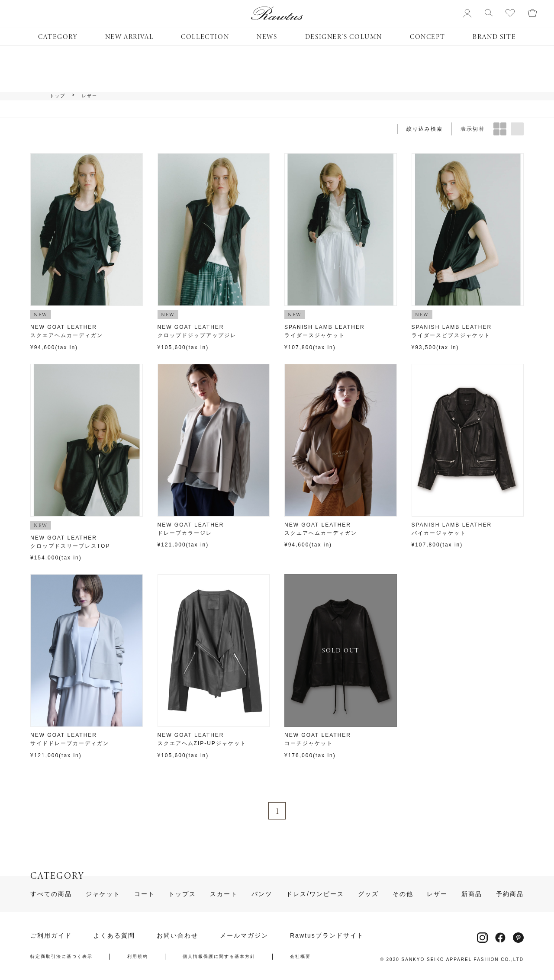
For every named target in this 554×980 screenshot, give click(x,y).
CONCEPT (427, 37)
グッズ (368, 894)
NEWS (267, 37)
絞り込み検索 (425, 129)
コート (145, 894)
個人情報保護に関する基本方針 (219, 957)
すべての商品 (51, 894)
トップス (182, 894)
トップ (58, 96)
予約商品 (510, 894)
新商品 (472, 894)
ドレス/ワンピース (315, 894)
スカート (224, 894)
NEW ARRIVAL (129, 37)
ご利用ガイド (51, 935)
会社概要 (300, 957)
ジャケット (103, 894)
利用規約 (138, 957)
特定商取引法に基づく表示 (61, 957)
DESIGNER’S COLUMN (344, 37)
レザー (90, 96)
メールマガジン (244, 935)
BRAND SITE (494, 37)
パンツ (262, 894)
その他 (403, 894)
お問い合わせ (177, 935)
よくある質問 (114, 935)
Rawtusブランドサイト (327, 935)
